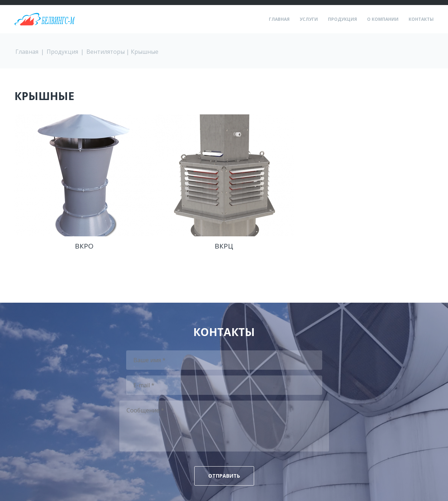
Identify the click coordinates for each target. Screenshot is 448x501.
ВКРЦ (224, 246)
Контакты (421, 19)
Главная (279, 19)
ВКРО (84, 246)
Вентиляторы (106, 52)
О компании (383, 19)
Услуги (309, 19)
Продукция (342, 19)
